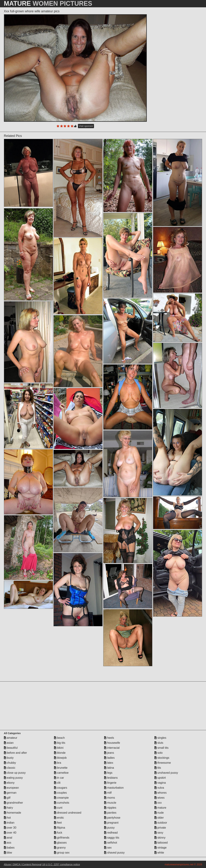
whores (161, 793)
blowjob (60, 758)
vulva (159, 788)
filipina (60, 828)
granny (60, 848)
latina (109, 768)
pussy (109, 828)
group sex (62, 853)
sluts (159, 743)
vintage (161, 848)
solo (159, 753)
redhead (111, 833)
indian (9, 823)
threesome (163, 763)
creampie (61, 798)
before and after (15, 753)
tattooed (161, 843)
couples (60, 793)
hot (7, 818)
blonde (60, 753)
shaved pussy (114, 853)
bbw (8, 853)
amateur (11, 738)
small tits (162, 748)
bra (58, 763)
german (10, 793)
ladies (109, 758)
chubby (10, 763)
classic (10, 768)
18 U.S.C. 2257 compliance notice (61, 864)
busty (9, 758)
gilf (7, 798)
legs (108, 773)
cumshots (62, 803)
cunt (58, 808)
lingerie (110, 783)
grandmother (13, 803)
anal (8, 838)
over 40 (10, 833)
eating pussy (13, 778)
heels (109, 738)
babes (9, 848)
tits (158, 768)
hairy (8, 808)
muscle (110, 803)
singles (160, 738)
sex (108, 848)
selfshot (111, 843)
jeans (109, 753)
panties (110, 813)
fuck (58, 833)
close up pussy (15, 773)
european (11, 788)
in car (59, 778)
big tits (60, 743)
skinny (160, 838)
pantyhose (112, 818)
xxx (158, 803)
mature (160, 808)
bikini (59, 748)
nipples (110, 808)
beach (59, 738)
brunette (61, 768)
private (160, 828)
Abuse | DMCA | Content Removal (23, 864)
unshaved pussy (166, 773)
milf (108, 793)
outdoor (161, 823)
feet (58, 823)
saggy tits (112, 838)
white (159, 853)
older (159, 818)
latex (109, 763)
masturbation (114, 788)
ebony (9, 783)
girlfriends (62, 838)
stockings (162, 758)
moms (110, 798)
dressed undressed (68, 813)
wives (159, 798)
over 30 (10, 828)
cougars (61, 788)
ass (8, 843)
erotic (59, 818)
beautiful (11, 748)
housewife (112, 743)
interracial (112, 748)
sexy (159, 833)
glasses (60, 843)
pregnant (111, 823)
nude (159, 813)
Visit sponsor (86, 126)
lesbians (111, 778)
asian (9, 743)
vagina (160, 783)
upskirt (160, 778)
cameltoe (61, 773)
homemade (13, 813)
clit (57, 783)
